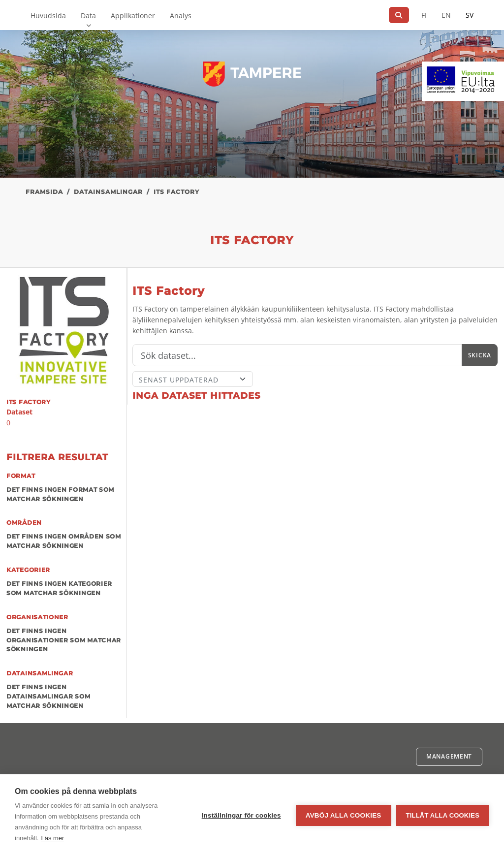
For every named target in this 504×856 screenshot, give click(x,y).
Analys (181, 16)
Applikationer (133, 16)
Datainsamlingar (108, 192)
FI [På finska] (424, 15)
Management (449, 756)
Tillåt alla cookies (443, 815)
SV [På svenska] (470, 15)
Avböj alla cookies (344, 815)
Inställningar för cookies (241, 815)
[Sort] (193, 379)
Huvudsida (48, 16)
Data (88, 16)
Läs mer (52, 838)
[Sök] (399, 15)
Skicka (480, 355)
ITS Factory (176, 192)
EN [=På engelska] (446, 15)
